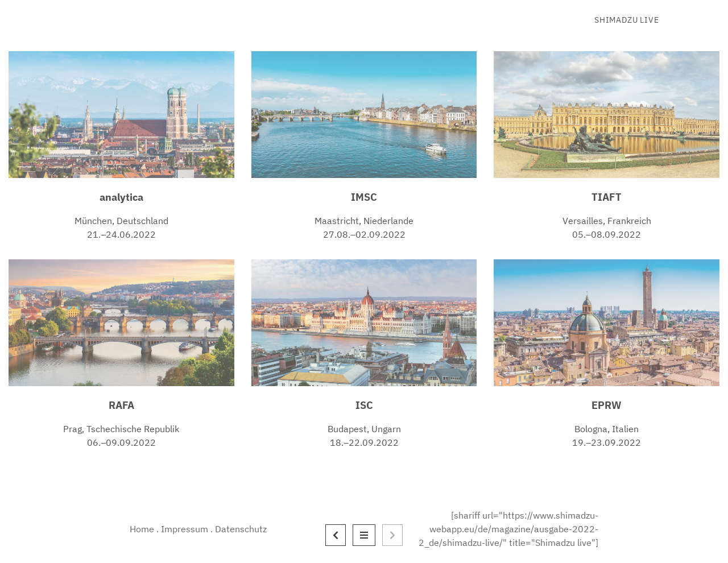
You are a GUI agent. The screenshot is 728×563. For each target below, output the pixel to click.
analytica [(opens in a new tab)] (121, 197)
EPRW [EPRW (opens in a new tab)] (607, 405)
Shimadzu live (626, 20)
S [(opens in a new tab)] (363, 405)
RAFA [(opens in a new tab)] (121, 405)
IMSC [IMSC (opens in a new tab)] (364, 197)
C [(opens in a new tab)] (370, 405)
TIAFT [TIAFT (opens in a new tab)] (607, 197)
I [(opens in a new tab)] (358, 405)
